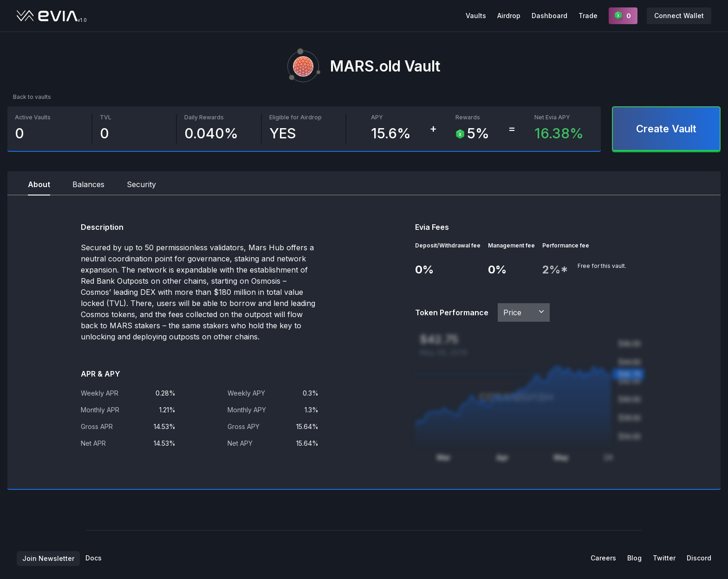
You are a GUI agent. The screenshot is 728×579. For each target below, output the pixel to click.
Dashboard (549, 16)
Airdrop (509, 16)
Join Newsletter (48, 558)
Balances (88, 184)
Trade (588, 16)
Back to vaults (32, 97)
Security (141, 184)
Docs (94, 558)
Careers (603, 558)
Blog (634, 558)
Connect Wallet (679, 16)
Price (525, 312)
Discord (699, 558)
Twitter (664, 558)
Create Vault (666, 129)
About (39, 184)
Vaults (476, 16)
